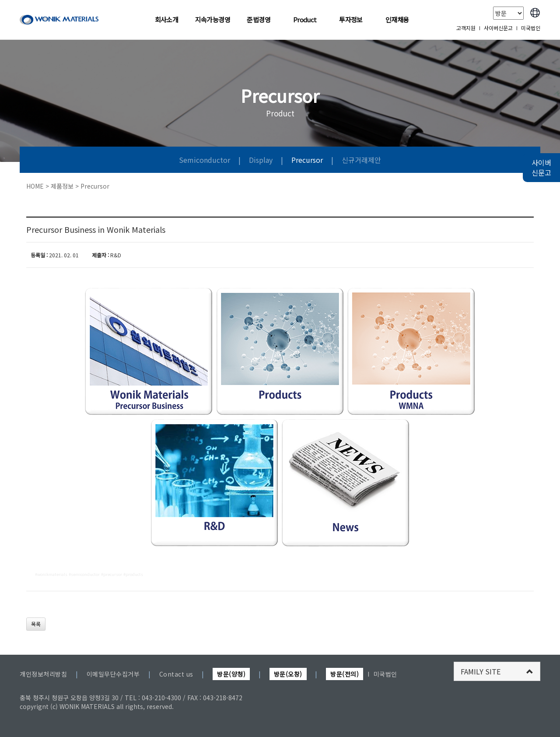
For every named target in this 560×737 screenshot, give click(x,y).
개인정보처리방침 (43, 674)
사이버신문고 (498, 28)
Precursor (307, 160)
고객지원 (466, 28)
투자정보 (351, 19)
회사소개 (167, 19)
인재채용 (397, 19)
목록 (36, 624)
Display (261, 160)
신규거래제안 (361, 160)
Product (305, 19)
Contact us (176, 674)
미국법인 (531, 28)
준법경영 (259, 19)
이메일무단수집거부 (113, 674)
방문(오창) (288, 674)
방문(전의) (345, 674)
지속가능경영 (213, 19)
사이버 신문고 (541, 167)
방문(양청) (231, 674)
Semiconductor (205, 160)
